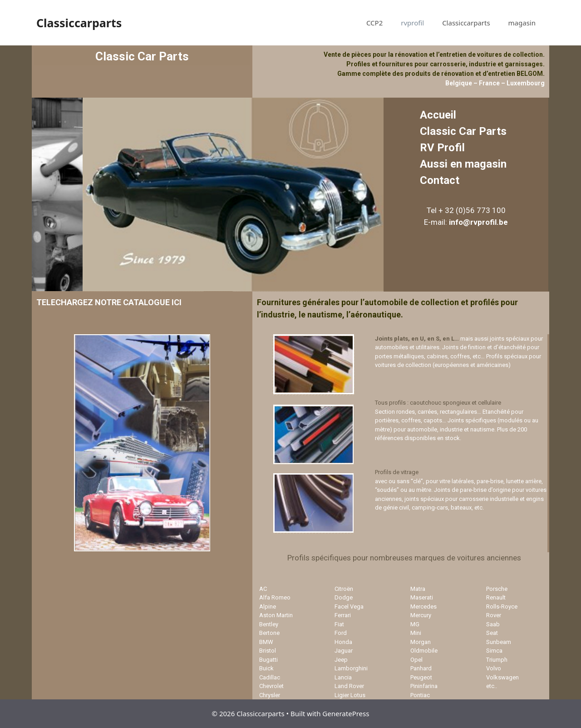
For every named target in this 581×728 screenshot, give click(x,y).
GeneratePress (346, 713)
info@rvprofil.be (478, 222)
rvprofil (412, 23)
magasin (522, 23)
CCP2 (374, 23)
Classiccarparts (79, 23)
